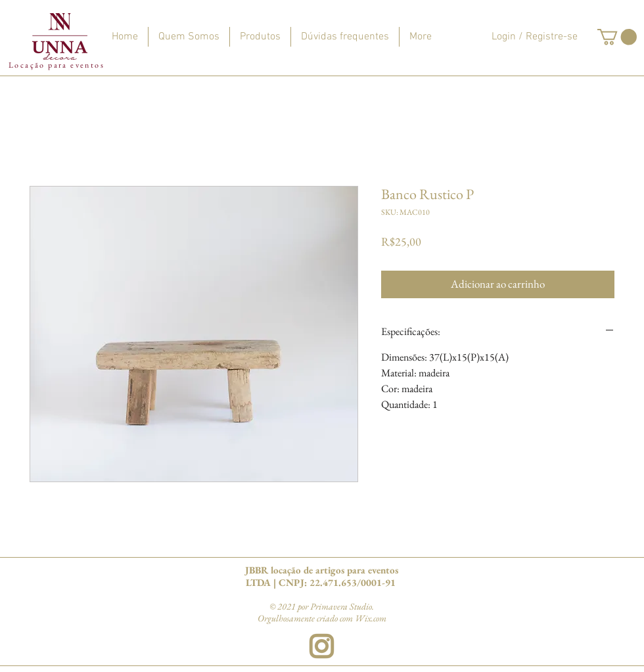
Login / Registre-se (535, 37)
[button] (617, 37)
